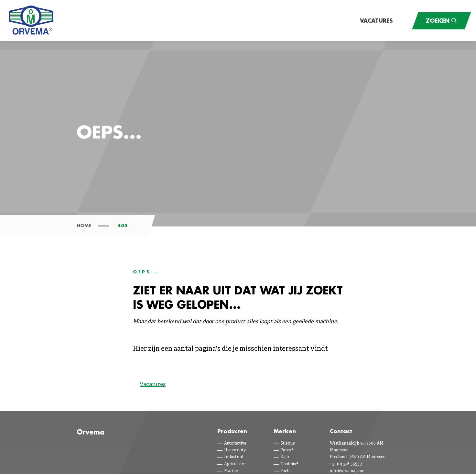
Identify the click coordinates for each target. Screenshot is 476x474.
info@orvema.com (347, 471)
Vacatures (376, 21)
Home (84, 226)
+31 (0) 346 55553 (346, 464)
